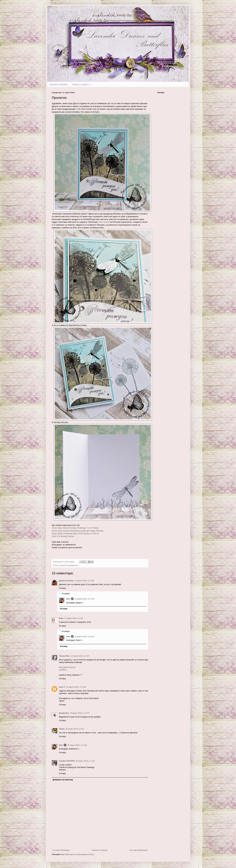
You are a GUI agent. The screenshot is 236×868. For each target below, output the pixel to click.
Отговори (66, 594)
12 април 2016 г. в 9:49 (74, 618)
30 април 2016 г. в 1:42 (85, 761)
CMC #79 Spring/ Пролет (63, 536)
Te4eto (62, 729)
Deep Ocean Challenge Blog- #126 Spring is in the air (75, 533)
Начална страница (58, 84)
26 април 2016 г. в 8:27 (75, 729)
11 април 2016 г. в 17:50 (84, 581)
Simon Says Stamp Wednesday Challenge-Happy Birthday (78, 531)
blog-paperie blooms (67, 667)
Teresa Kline (64, 656)
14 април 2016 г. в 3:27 (80, 656)
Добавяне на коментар (63, 780)
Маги (61, 618)
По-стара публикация (138, 850)
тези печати (104, 222)
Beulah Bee (64, 713)
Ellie (68, 599)
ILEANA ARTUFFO (67, 761)
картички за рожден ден (69, 565)
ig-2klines (63, 670)
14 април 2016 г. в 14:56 (76, 687)
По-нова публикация (61, 850)
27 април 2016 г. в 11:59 (77, 745)
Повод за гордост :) (82, 84)
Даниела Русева (66, 581)
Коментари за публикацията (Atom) (79, 854)
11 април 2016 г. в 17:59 (84, 599)
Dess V (62, 687)
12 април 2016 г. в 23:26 (84, 637)
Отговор (62, 588)
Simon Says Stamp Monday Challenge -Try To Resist (75, 528)
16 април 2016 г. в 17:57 (80, 713)
